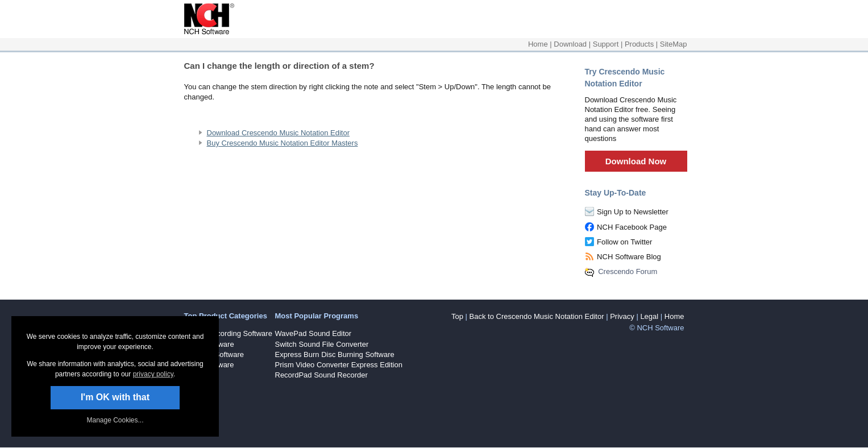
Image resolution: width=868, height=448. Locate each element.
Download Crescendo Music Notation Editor (278, 133)
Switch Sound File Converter (322, 344)
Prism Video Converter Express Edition (339, 365)
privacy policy (153, 374)
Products (639, 44)
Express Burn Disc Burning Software (335, 354)
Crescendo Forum (628, 271)
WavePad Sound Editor (313, 333)
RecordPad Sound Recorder (321, 375)
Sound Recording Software (228, 333)
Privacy (622, 316)
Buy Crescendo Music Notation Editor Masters (283, 143)
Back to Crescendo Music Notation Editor (537, 316)
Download (570, 44)
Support (606, 44)
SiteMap (674, 44)
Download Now (636, 161)
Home (538, 44)
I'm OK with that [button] (115, 397)
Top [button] (457, 316)
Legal (649, 316)
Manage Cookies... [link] (115, 420)
